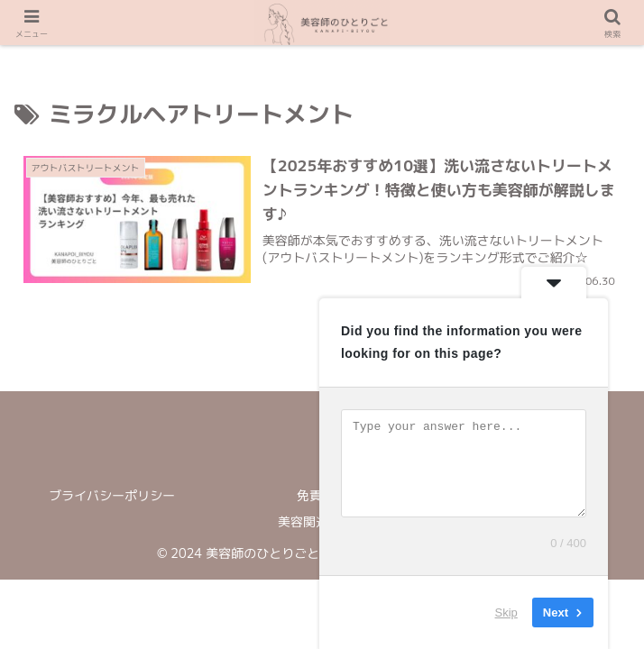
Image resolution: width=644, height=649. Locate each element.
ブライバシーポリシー (112, 495)
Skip (506, 612)
